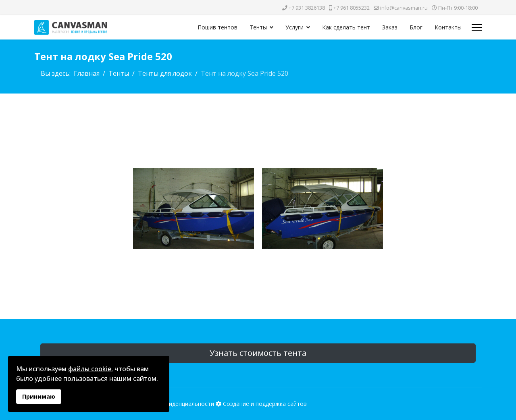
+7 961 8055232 (352, 8)
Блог (416, 27)
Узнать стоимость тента (258, 353)
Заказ (390, 27)
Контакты (448, 27)
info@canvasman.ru (404, 8)
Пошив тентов (217, 27)
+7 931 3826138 (307, 8)
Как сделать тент (346, 27)
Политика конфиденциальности (170, 404)
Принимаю (39, 396)
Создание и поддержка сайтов (265, 404)
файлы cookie (90, 369)
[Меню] (477, 27)
